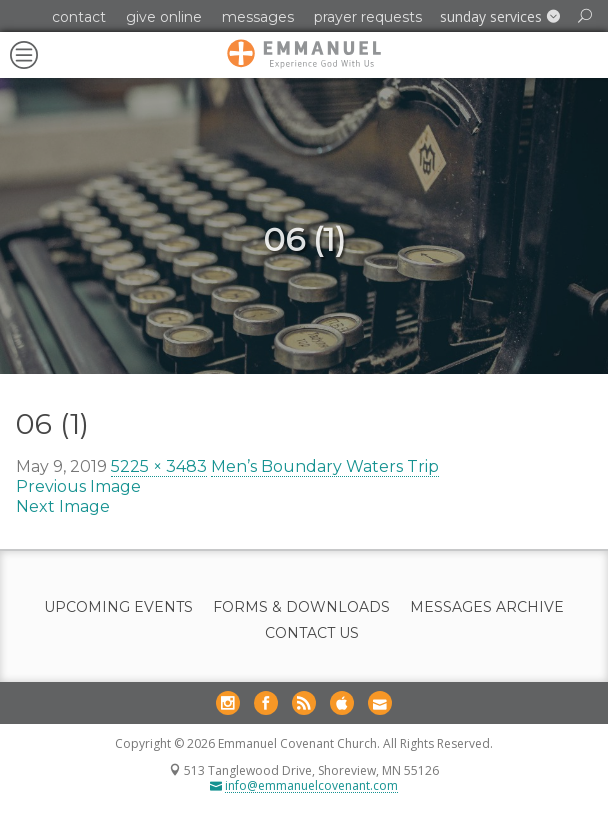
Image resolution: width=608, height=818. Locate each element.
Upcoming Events (118, 607)
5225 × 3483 (159, 466)
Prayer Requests (368, 17)
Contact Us (312, 633)
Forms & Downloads (301, 607)
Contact (79, 17)
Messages (258, 17)
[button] (500, 17)
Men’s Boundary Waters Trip (325, 466)
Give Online (164, 17)
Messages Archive (487, 607)
